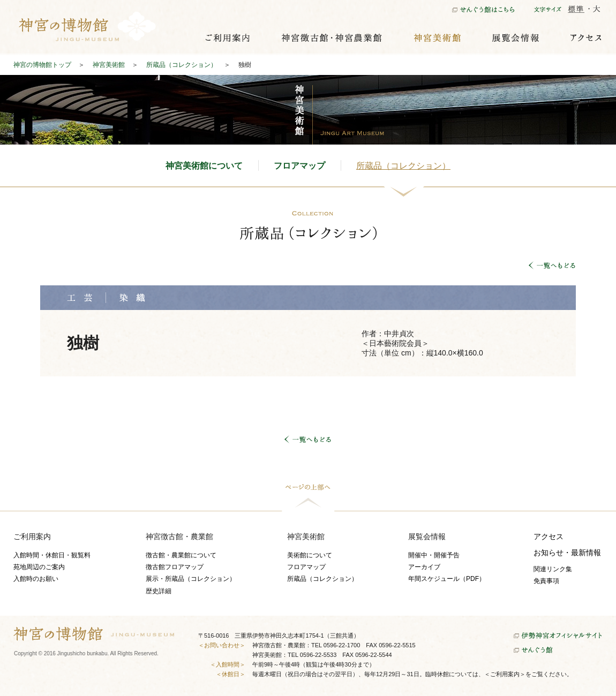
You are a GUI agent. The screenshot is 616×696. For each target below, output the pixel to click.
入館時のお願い (36, 579)
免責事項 (546, 581)
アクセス (549, 536)
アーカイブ (424, 567)
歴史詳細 (159, 591)
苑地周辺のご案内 (39, 567)
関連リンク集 (553, 569)
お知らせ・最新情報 (567, 553)
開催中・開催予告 (434, 555)
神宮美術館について (204, 166)
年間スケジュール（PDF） (447, 579)
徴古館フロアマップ (175, 567)
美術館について (310, 555)
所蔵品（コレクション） (403, 166)
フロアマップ (299, 166)
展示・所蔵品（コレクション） (191, 579)
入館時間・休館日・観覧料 (52, 555)
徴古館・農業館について (181, 555)
